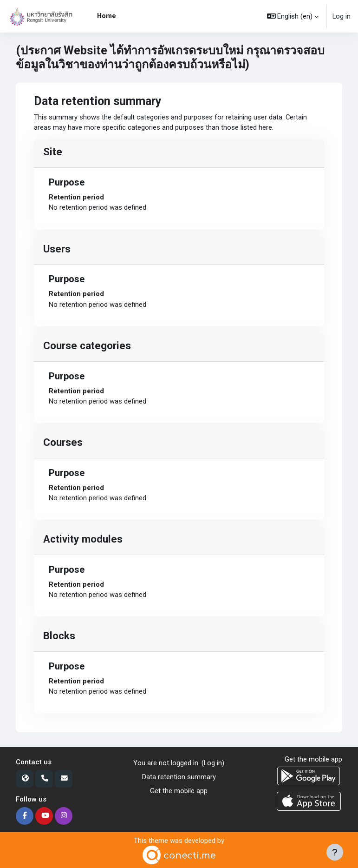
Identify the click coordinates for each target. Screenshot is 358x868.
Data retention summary (179, 777)
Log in (342, 16)
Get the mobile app (179, 791)
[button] (293, 16)
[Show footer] (335, 852)
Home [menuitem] (107, 16)
